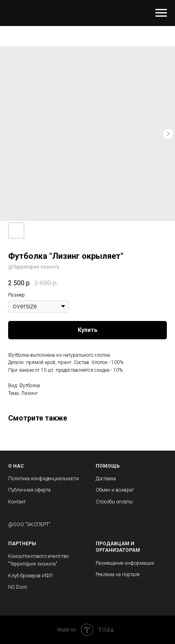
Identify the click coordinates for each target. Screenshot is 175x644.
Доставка (106, 479)
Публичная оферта (29, 490)
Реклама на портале (118, 575)
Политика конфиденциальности (44, 479)
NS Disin (18, 587)
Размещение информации (125, 563)
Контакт (17, 502)
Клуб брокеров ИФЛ (30, 576)
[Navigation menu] (161, 13)
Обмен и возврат (115, 490)
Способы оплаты (114, 502)
